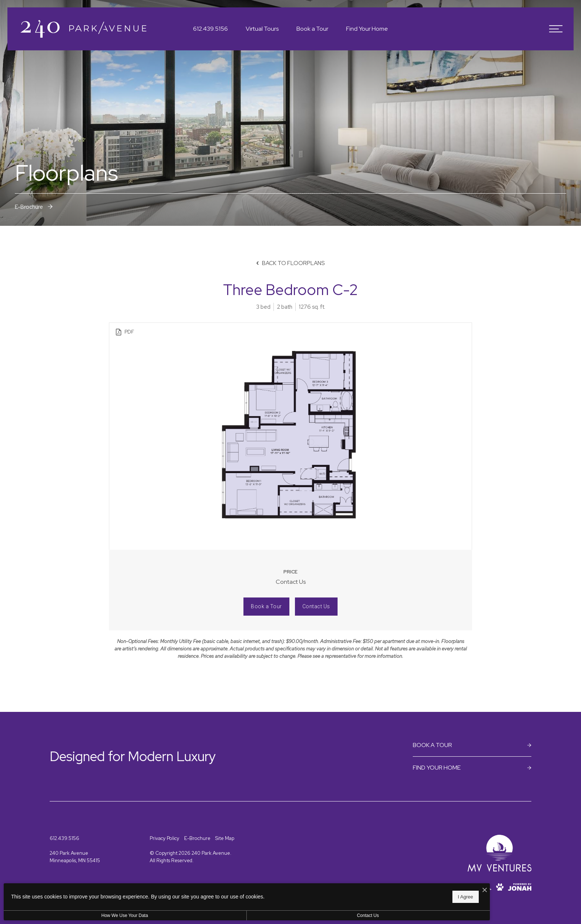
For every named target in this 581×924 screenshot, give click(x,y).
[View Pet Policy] (500, 887)
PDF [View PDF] (124, 332)
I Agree (239, 895)
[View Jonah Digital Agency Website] (520, 887)
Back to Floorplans (290, 263)
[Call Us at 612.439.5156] (210, 29)
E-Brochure (197, 838)
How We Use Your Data (68, 915)
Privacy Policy (165, 838)
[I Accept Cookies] (258, 887)
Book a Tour (266, 606)
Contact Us (316, 606)
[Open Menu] (556, 29)
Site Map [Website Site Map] (225, 838)
